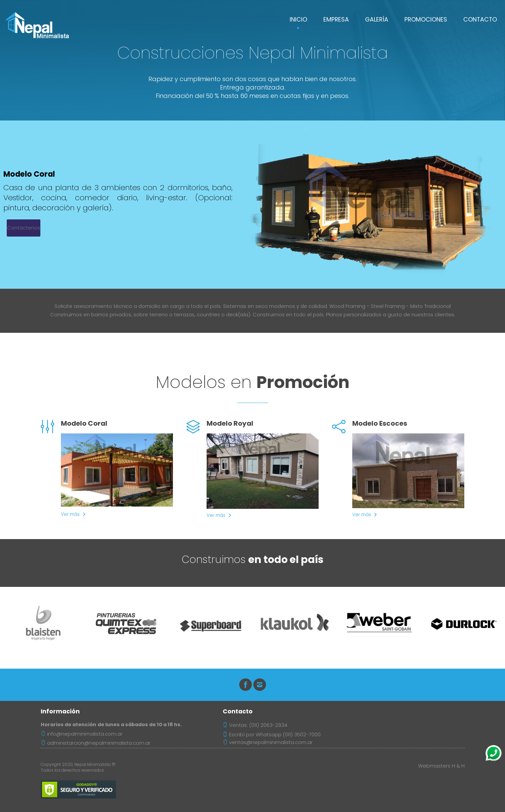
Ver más (70, 514)
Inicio (298, 20)
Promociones (426, 20)
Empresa (336, 20)
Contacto (480, 20)
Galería (377, 20)
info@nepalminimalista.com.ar (82, 734)
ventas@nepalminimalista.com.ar (268, 742)
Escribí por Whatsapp (255, 735)
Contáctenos (24, 228)
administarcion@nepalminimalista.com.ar (96, 743)
